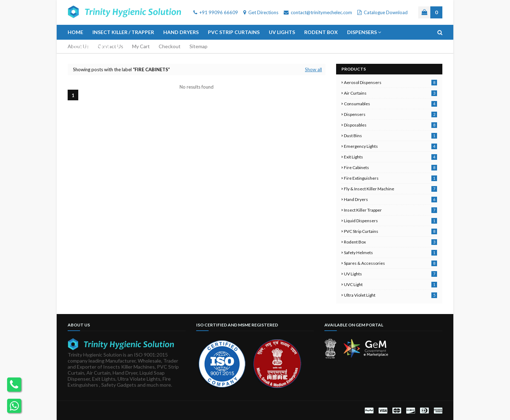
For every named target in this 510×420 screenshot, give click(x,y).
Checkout (170, 46)
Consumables (390, 104)
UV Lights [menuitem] (282, 32)
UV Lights (390, 274)
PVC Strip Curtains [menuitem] (234, 32)
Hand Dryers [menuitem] (181, 32)
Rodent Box (390, 242)
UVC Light (390, 284)
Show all (313, 69)
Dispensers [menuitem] (362, 32)
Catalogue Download (382, 12)
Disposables (390, 125)
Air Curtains (390, 93)
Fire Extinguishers (390, 178)
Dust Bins (390, 136)
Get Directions (261, 12)
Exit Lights (390, 157)
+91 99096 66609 (216, 12)
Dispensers (390, 114)
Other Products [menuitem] (95, 47)
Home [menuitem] (75, 32)
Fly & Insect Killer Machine (390, 189)
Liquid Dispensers (390, 221)
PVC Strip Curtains (390, 231)
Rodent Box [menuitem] (321, 32)
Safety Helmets (390, 253)
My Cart (141, 46)
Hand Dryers (390, 199)
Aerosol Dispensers (390, 82)
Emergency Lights (390, 146)
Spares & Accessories (390, 263)
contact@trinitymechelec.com (318, 12)
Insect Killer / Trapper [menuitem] (123, 32)
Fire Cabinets (390, 167)
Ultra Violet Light (390, 295)
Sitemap (199, 46)
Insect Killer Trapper (390, 210)
